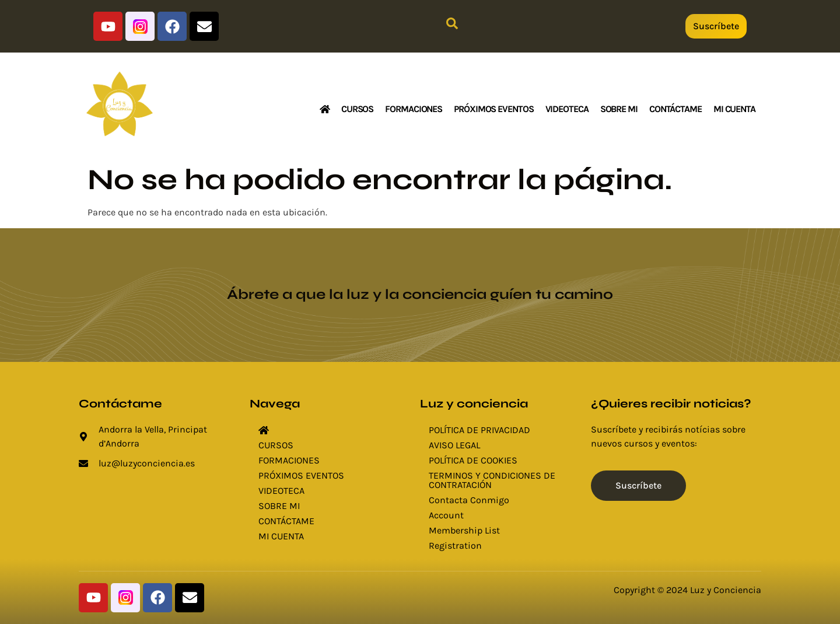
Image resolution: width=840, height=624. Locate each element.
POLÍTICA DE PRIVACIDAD (480, 430)
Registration (455, 545)
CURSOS (357, 109)
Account (446, 515)
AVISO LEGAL (454, 445)
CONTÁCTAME (675, 109)
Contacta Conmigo (469, 500)
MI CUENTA (734, 109)
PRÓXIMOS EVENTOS (494, 109)
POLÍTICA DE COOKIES (473, 460)
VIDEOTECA (567, 109)
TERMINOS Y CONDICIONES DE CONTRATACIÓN (492, 480)
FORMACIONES (414, 109)
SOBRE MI (619, 109)
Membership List (464, 530)
